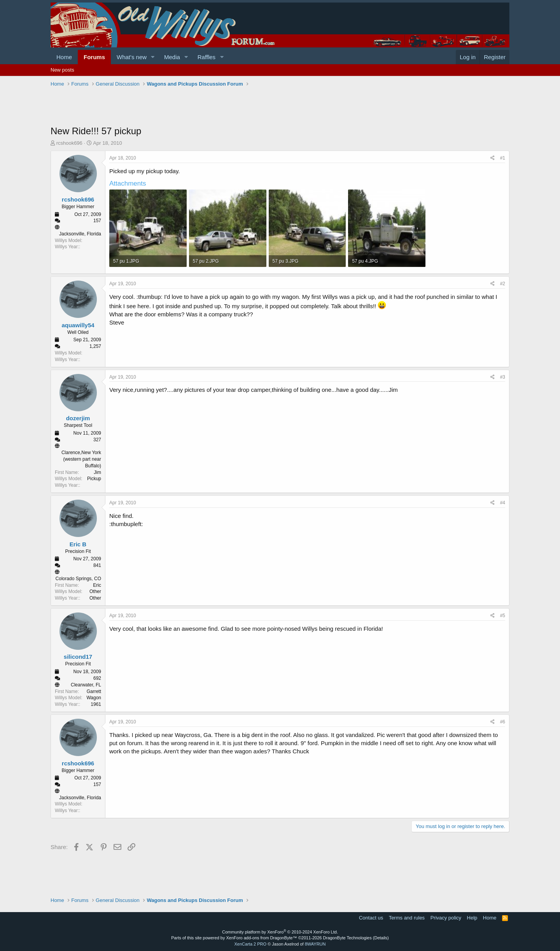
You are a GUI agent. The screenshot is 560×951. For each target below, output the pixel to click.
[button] (153, 57)
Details (381, 938)
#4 (503, 503)
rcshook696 (69, 143)
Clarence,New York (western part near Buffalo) (81, 459)
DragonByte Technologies (347, 938)
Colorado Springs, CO (78, 579)
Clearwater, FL (86, 685)
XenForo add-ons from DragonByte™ (262, 938)
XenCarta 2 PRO (251, 944)
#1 (503, 158)
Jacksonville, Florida (80, 234)
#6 (503, 722)
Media (172, 57)
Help (472, 918)
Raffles (206, 57)
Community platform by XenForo (280, 932)
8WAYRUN (315, 944)
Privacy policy (446, 918)
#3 (503, 377)
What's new (132, 57)
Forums (94, 57)
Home (64, 57)
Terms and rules (407, 918)
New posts (62, 70)
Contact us (371, 918)
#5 (503, 616)
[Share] (493, 158)
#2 (503, 284)
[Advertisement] (192, 107)
